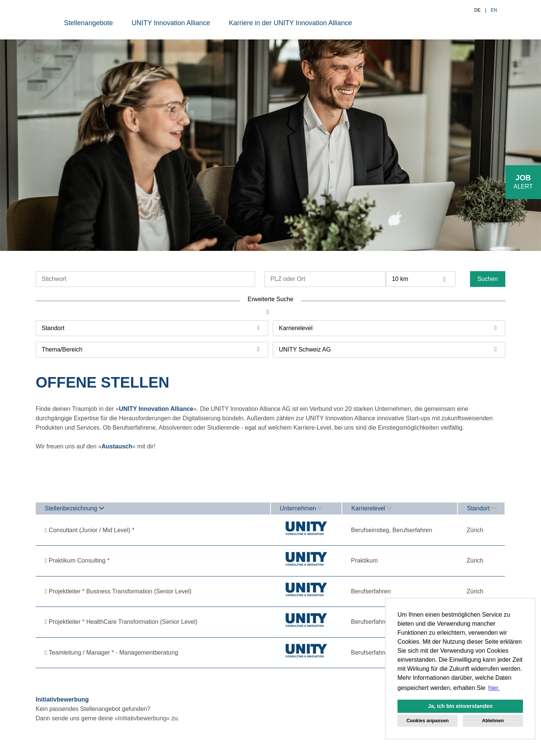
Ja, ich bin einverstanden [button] (460, 706)
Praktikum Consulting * (79, 561)
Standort (482, 508)
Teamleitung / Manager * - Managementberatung (113, 653)
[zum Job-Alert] (523, 182)
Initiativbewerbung (142, 718)
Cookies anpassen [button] (428, 721)
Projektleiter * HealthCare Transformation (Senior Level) (123, 622)
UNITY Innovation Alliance (171, 23)
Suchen (488, 279)
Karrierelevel (372, 508)
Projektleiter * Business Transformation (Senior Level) (120, 591)
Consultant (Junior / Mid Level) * (92, 530)
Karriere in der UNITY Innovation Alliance (290, 23)
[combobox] (421, 279)
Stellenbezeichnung (74, 508)
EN (494, 10)
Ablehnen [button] (493, 721)
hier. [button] (494, 688)
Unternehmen (301, 508)
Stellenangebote (88, 23)
